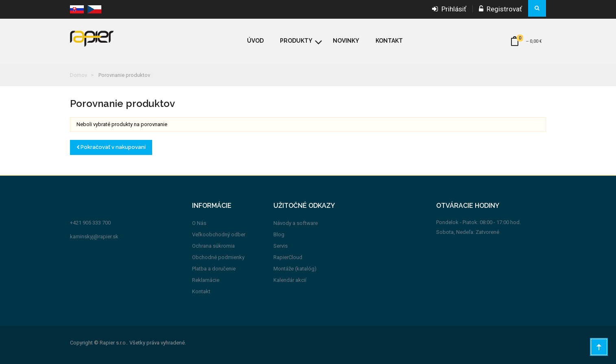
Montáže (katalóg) (295, 269)
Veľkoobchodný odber (219, 234)
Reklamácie (206, 280)
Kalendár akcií (290, 280)
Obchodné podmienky (218, 257)
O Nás (199, 223)
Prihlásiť (449, 9)
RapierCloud (288, 257)
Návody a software (296, 223)
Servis (281, 246)
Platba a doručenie (214, 269)
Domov (79, 75)
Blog (279, 234)
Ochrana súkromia (213, 246)
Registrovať (500, 9)
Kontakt (201, 291)
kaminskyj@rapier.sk (94, 236)
